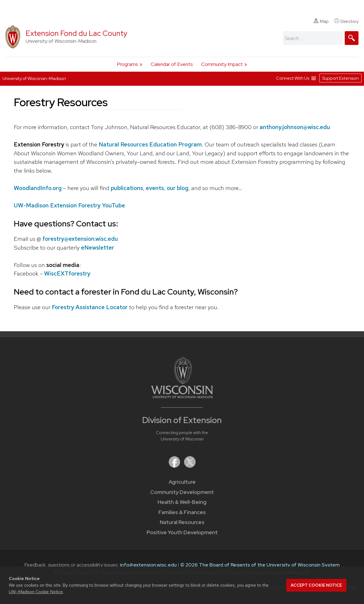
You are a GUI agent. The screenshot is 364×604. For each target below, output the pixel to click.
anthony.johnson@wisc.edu (295, 127)
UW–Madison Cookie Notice (36, 592)
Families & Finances (182, 512)
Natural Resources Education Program (150, 144)
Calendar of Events (172, 64)
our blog (178, 188)
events (155, 188)
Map (321, 21)
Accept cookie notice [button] (316, 585)
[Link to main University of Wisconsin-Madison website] (182, 396)
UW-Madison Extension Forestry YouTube (69, 205)
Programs (127, 64)
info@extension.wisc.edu (148, 565)
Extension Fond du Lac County (76, 33)
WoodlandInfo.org (38, 188)
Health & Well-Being (182, 502)
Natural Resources (182, 522)
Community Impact (222, 64)
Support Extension (340, 78)
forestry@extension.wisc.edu (80, 239)
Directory (346, 21)
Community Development (182, 492)
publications (127, 188)
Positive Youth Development (182, 532)
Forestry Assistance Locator (90, 307)
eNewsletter (98, 248)
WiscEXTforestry (67, 273)
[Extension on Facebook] (175, 466)
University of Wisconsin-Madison (34, 78)
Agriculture (182, 482)
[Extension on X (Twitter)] (190, 466)
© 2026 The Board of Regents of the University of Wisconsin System (260, 565)
